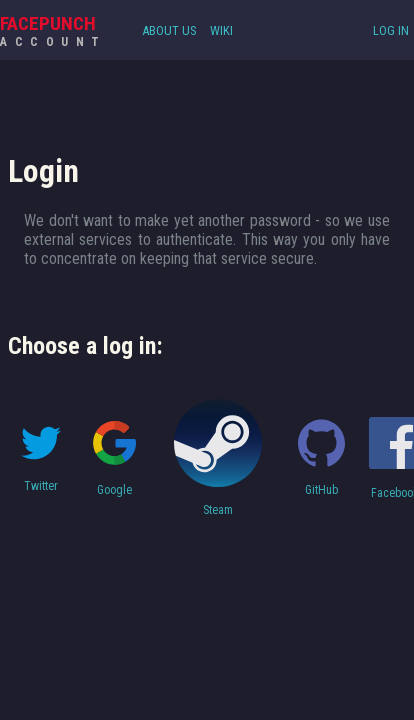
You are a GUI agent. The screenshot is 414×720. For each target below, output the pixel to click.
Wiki (221, 30)
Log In (391, 30)
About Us (169, 30)
